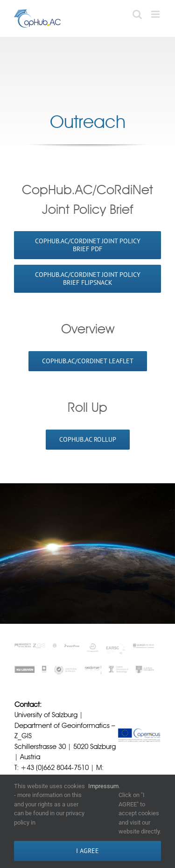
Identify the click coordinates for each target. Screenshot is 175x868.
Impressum (103, 786)
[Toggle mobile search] (137, 14)
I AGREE (87, 851)
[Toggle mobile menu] (156, 14)
